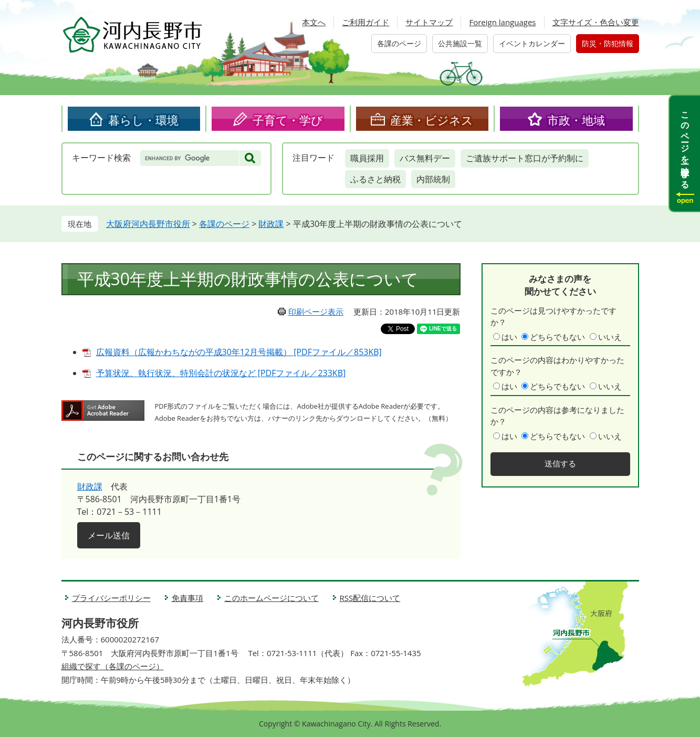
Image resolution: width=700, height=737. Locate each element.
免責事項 (187, 598)
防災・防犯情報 (608, 43)
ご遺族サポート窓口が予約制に (525, 158)
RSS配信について (370, 598)
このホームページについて (271, 598)
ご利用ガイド (365, 22)
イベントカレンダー (532, 43)
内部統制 (433, 179)
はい (509, 337)
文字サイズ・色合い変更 (596, 22)
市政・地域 (576, 120)
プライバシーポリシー (111, 598)
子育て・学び (288, 120)
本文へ (314, 22)
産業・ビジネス (432, 120)
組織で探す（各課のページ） (113, 666)
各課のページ (399, 43)
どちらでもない (557, 337)
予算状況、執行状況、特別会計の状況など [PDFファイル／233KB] (221, 373)
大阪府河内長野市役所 (148, 224)
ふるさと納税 (375, 179)
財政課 (271, 224)
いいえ (610, 337)
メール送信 (109, 535)
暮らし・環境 (143, 120)
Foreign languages (502, 22)
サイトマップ (429, 22)
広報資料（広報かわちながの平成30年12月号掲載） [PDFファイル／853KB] (239, 352)
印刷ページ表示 (316, 312)
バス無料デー (425, 158)
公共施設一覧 (460, 43)
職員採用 (367, 158)
